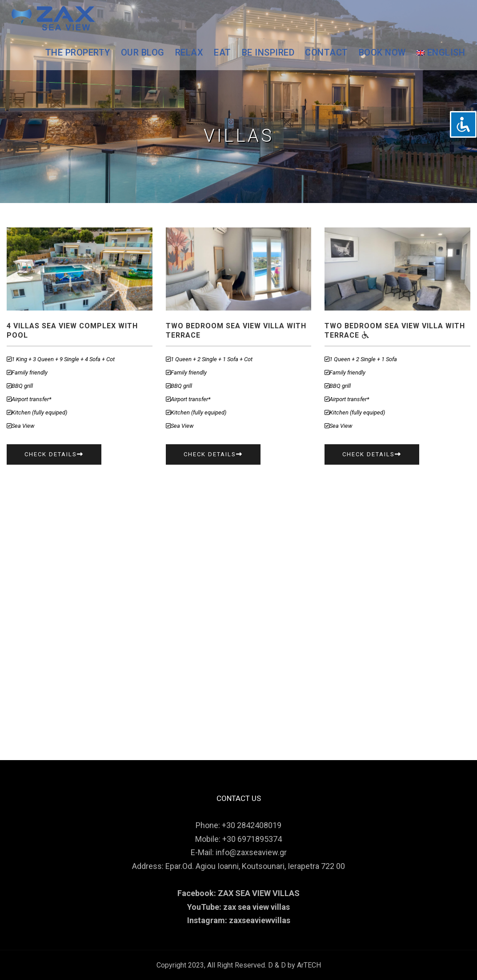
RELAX (189, 52)
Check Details (54, 454)
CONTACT (327, 52)
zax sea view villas (257, 907)
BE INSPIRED (268, 52)
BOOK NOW (382, 52)
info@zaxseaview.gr (251, 852)
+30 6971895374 (252, 839)
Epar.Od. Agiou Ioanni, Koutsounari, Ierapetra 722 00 (255, 866)
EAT (222, 52)
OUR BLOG (143, 52)
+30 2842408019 (252, 825)
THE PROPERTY (78, 52)
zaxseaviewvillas (260, 920)
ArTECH (309, 965)
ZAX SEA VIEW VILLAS (259, 893)
